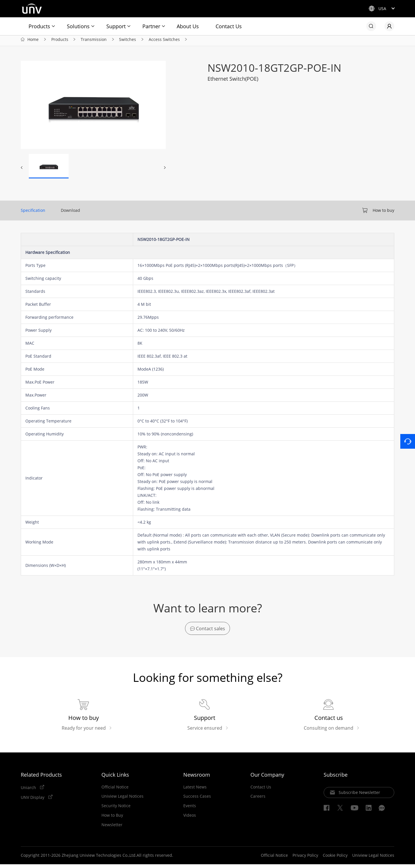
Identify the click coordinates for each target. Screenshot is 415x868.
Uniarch (29, 791)
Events (190, 809)
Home (33, 42)
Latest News (195, 791)
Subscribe (336, 778)
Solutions (78, 26)
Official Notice (115, 791)
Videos (190, 819)
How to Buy (112, 819)
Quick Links (115, 778)
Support (116, 26)
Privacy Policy (305, 859)
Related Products (41, 778)
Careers (258, 800)
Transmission (94, 42)
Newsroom (197, 778)
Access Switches (164, 42)
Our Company (267, 778)
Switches (128, 42)
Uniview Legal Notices (122, 800)
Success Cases (197, 800)
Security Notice (116, 809)
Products (39, 26)
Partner (151, 26)
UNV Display (33, 801)
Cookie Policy (335, 859)
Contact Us (229, 26)
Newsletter (112, 829)
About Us (188, 26)
